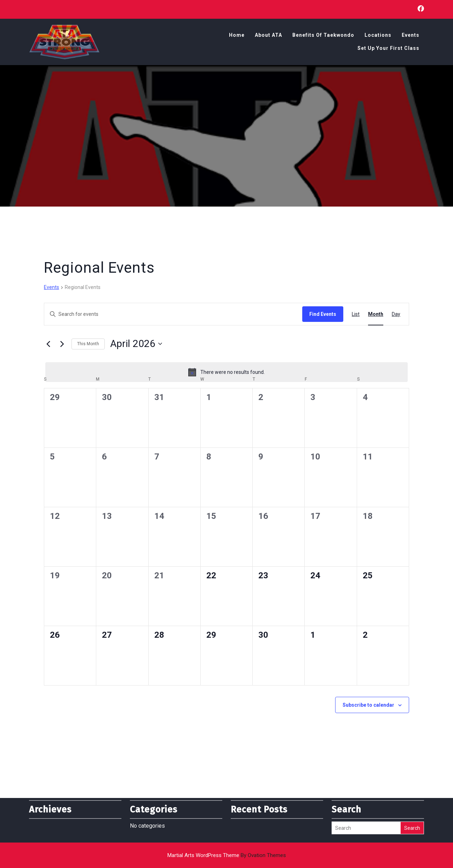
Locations (378, 36)
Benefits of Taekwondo (323, 36)
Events (411, 36)
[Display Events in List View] (356, 314)
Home (237, 36)
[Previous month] (48, 344)
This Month (88, 344)
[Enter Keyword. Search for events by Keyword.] (173, 314)
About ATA (268, 36)
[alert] (226, 372)
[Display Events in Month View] (376, 314)
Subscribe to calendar (368, 705)
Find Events (323, 314)
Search (412, 813)
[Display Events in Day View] (396, 314)
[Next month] (62, 344)
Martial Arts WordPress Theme (227, 855)
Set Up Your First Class (388, 49)
